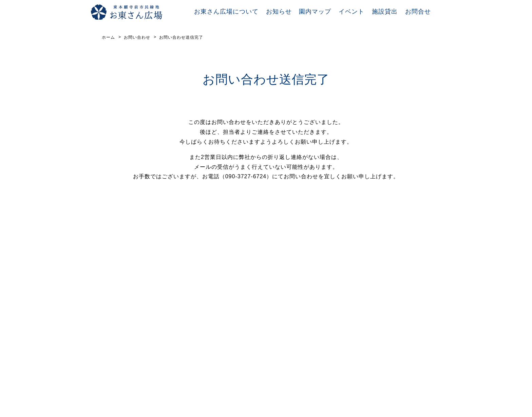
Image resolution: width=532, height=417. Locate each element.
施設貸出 (385, 12)
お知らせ (279, 12)
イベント (351, 12)
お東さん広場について (226, 12)
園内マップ (315, 12)
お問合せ (418, 12)
